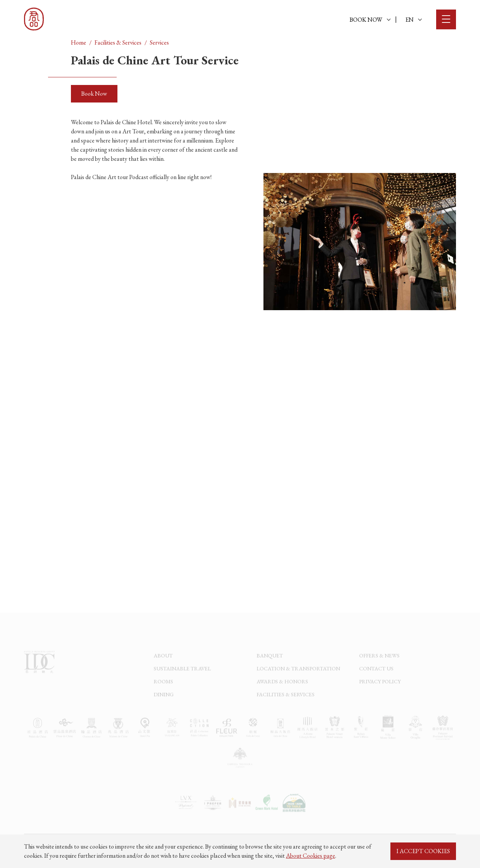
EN (413, 20)
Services (159, 42)
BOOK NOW (370, 20)
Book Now (94, 94)
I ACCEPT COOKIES (423, 851)
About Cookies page (311, 856)
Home (79, 42)
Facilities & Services (118, 42)
